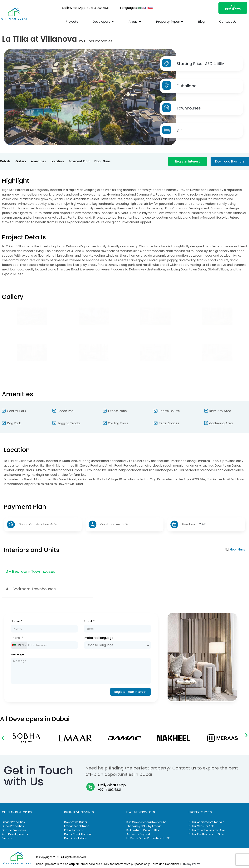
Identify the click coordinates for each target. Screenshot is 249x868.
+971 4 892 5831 (109, 790)
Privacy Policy (191, 864)
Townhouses (189, 108)
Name (15, 622)
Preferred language (99, 638)
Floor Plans (237, 550)
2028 (203, 524)
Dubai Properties (98, 41)
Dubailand (187, 86)
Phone (16, 638)
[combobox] (19, 645)
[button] (3, 738)
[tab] (47, 571)
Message (17, 655)
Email (88, 622)
